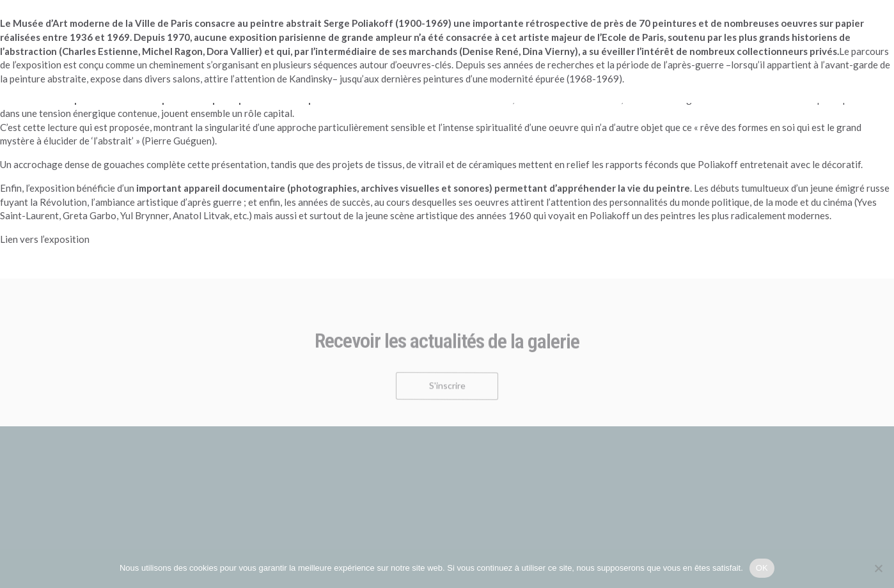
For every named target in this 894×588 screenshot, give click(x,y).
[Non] (878, 568)
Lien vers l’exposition (45, 239)
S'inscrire (447, 391)
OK (762, 568)
